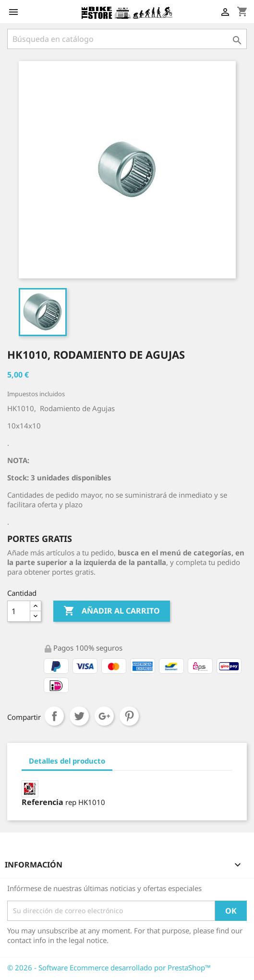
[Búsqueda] (127, 39)
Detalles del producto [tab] (67, 761)
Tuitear (79, 716)
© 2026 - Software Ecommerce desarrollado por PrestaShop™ (109, 967)
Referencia (42, 802)
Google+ (104, 716)
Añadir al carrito (112, 611)
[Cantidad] (19, 611)
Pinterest (129, 716)
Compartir (54, 716)
